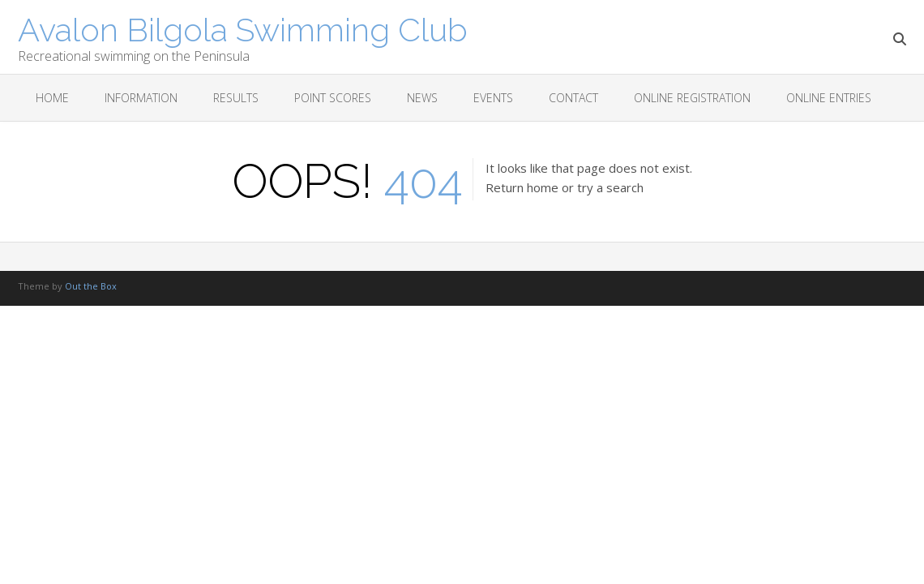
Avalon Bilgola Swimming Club (243, 28)
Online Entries (829, 98)
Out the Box (91, 286)
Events (493, 98)
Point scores (333, 98)
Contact (573, 98)
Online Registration (692, 98)
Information (141, 98)
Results (236, 98)
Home (52, 98)
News (422, 98)
